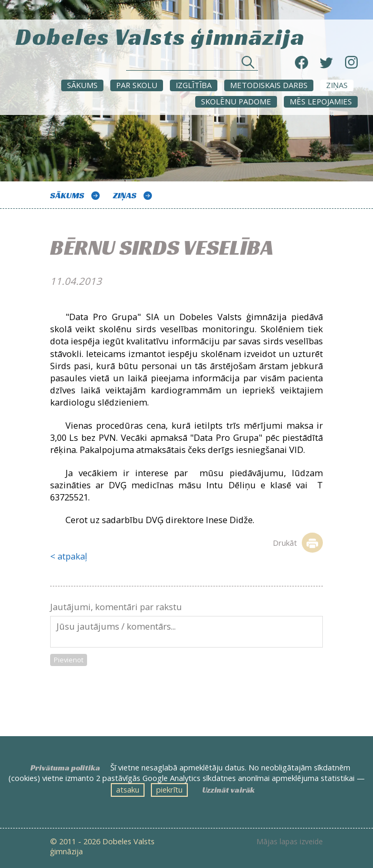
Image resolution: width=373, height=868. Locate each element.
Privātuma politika (65, 768)
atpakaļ (72, 556)
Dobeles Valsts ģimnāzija (160, 35)
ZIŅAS (337, 85)
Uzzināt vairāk (228, 790)
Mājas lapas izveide (290, 842)
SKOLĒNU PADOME (236, 101)
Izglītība (194, 85)
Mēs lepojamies (321, 101)
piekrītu (169, 789)
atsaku (128, 789)
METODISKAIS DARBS (269, 85)
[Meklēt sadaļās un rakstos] (192, 65)
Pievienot (69, 660)
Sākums (82, 85)
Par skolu (137, 85)
